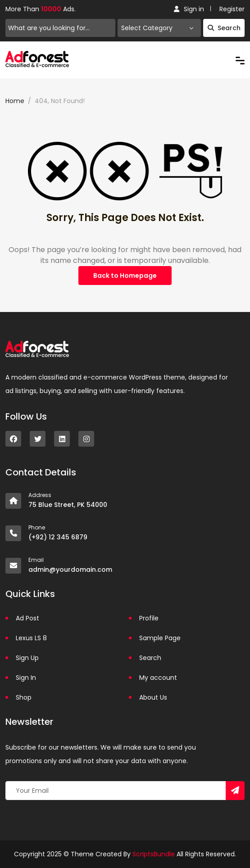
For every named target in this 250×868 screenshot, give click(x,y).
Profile (149, 618)
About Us (153, 697)
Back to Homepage (125, 276)
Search (224, 28)
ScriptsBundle (154, 854)
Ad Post (27, 618)
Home (15, 101)
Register (232, 9)
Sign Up (27, 658)
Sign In (26, 678)
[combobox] (159, 28)
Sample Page (160, 638)
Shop (24, 697)
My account (158, 678)
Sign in (189, 9)
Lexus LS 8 (31, 638)
